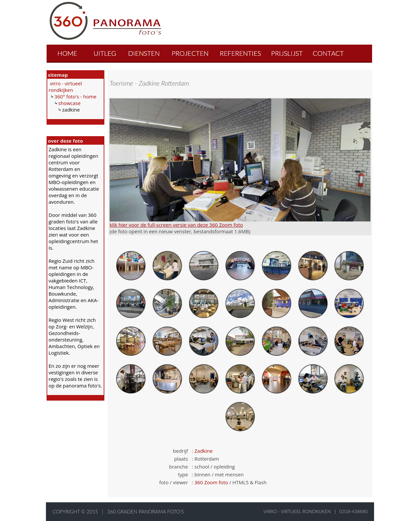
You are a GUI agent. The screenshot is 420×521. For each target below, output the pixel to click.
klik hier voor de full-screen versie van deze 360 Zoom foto (176, 225)
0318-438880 (354, 511)
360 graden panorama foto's (146, 511)
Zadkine (204, 451)
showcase (70, 103)
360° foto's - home (75, 96)
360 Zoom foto (211, 482)
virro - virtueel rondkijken (65, 87)
